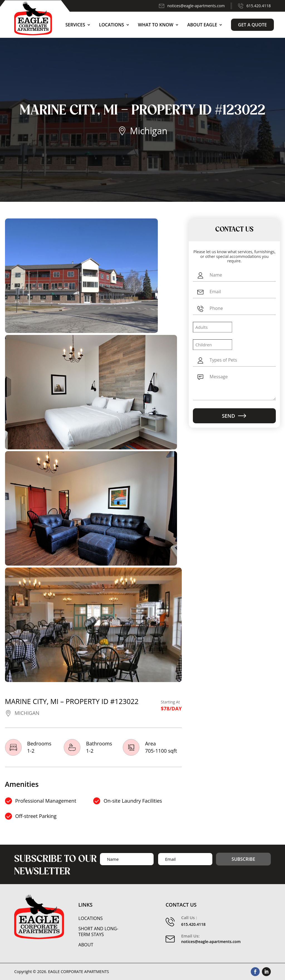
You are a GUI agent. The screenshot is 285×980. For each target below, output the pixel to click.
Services (75, 25)
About (86, 945)
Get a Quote (252, 25)
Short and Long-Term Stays (98, 932)
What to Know (156, 25)
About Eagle (202, 25)
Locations (112, 25)
